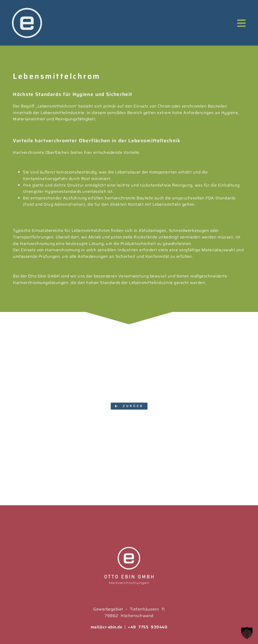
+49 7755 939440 (148, 627)
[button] (129, 406)
